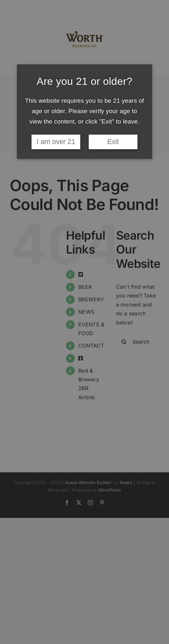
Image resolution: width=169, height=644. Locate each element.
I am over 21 (56, 142)
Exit (113, 142)
